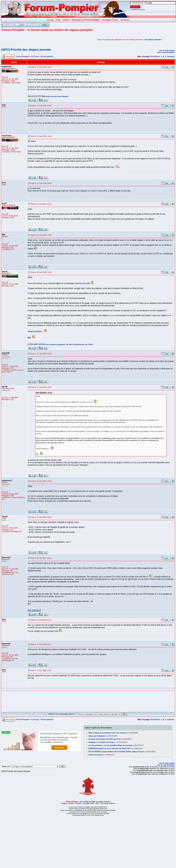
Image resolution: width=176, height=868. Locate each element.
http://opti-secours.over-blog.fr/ (55, 96)
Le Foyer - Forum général (42, 56)
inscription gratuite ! (153, 39)
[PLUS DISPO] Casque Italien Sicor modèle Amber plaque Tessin (116, 752)
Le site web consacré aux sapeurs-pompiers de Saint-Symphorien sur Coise (60, 344)
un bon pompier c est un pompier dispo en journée (110, 745)
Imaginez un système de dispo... (102, 742)
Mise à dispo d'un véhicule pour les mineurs (107, 733)
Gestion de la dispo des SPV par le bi (104, 739)
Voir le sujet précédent (166, 52)
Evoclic (78, 803)
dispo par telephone (97, 736)
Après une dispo (96, 755)
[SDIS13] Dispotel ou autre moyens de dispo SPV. (110, 748)
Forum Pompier (23, 56)
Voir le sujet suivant (167, 51)
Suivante (171, 56)
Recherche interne (138, 10)
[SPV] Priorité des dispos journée (26, 50)
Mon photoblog (34, 611)
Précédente (155, 56)
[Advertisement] (40, 39)
